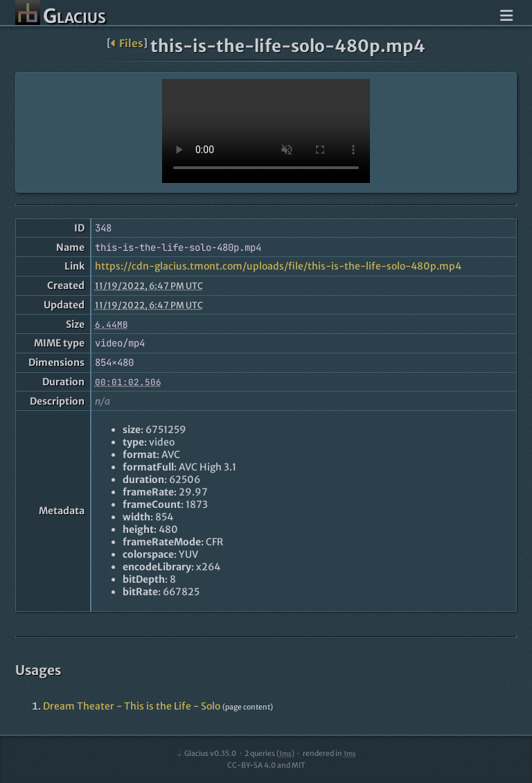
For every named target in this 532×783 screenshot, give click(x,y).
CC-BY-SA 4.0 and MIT (266, 765)
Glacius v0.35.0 (206, 754)
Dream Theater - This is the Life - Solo (132, 706)
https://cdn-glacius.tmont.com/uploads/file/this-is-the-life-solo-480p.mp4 (278, 266)
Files (127, 43)
